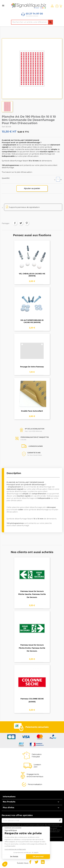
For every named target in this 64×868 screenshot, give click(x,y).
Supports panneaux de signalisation (24, 207)
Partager (15, 223)
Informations (9, 797)
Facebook (30, 862)
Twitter (37, 862)
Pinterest (27, 223)
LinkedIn (43, 862)
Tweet (21, 223)
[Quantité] (58, 179)
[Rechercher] (32, 22)
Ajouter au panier (32, 188)
